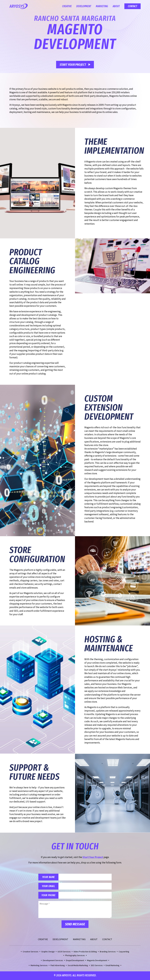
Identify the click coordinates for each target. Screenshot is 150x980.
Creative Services (31, 952)
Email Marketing (112, 966)
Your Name (49, 877)
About (116, 6)
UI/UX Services (64, 952)
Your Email (49, 886)
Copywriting (124, 952)
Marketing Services (39, 966)
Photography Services (75, 956)
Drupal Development (75, 961)
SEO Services (97, 966)
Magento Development (97, 961)
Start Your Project (73, 65)
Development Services (53, 961)
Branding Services (108, 952)
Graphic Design (48, 952)
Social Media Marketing (78, 966)
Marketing (102, 6)
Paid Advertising (58, 966)
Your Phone (49, 896)
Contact (132, 6)
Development (84, 6)
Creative (67, 6)
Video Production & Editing (85, 952)
